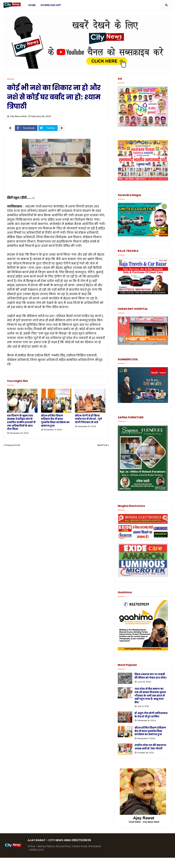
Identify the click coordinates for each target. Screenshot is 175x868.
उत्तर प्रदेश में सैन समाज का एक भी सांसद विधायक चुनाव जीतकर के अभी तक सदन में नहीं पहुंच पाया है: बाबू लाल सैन (150, 696)
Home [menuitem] (32, 5)
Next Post (102, 445)
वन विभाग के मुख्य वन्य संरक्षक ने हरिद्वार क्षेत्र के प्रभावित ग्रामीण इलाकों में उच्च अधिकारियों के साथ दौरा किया (21, 422)
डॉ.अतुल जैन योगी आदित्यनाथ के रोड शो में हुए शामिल (151, 715)
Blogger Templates (29, 863)
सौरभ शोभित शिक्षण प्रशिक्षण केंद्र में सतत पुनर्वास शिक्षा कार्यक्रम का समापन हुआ (55, 421)
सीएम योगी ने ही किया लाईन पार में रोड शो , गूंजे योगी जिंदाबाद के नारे (88, 419)
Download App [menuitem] (51, 5)
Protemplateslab (70, 863)
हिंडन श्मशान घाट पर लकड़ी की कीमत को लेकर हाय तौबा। (150, 676)
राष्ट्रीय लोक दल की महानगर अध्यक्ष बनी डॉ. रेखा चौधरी (150, 747)
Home (10, 79)
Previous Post (13, 445)
